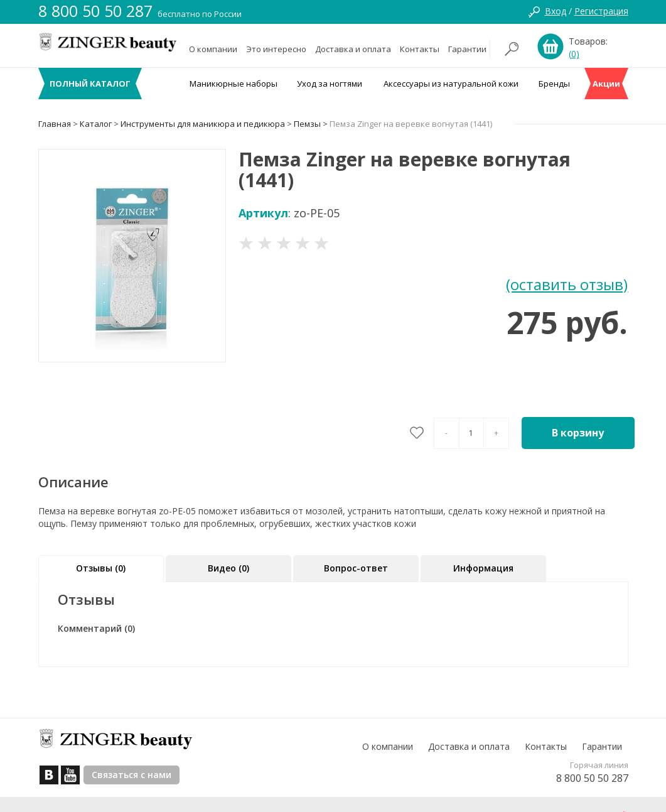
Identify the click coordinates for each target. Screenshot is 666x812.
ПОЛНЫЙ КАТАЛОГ (90, 84)
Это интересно (276, 49)
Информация (483, 568)
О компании (213, 49)
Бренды (554, 84)
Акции (606, 84)
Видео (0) (228, 568)
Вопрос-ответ (356, 568)
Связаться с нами (132, 775)
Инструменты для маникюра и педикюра (203, 124)
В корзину (578, 433)
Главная (55, 124)
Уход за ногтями (330, 84)
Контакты (420, 49)
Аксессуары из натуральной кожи (451, 84)
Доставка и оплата (353, 49)
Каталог (96, 124)
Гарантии (467, 49)
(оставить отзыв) (567, 284)
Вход (556, 11)
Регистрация (601, 11)
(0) (574, 54)
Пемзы (307, 124)
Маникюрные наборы (234, 84)
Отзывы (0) (101, 568)
